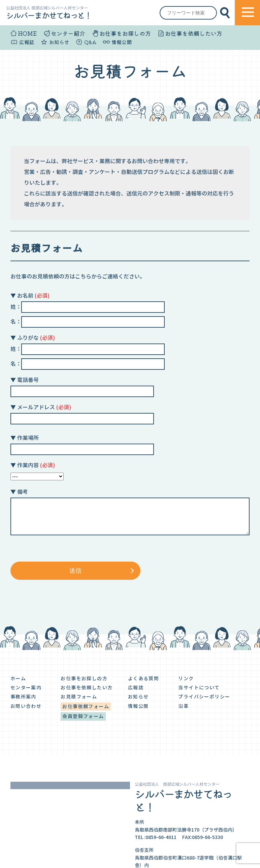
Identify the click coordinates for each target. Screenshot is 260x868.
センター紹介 (68, 33)
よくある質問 (143, 679)
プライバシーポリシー (204, 697)
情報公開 (122, 42)
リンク (186, 679)
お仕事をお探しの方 (125, 33)
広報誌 (27, 42)
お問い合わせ (26, 706)
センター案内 (26, 688)
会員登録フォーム (83, 716)
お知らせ (59, 42)
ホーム (18, 679)
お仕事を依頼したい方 (194, 33)
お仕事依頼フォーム (86, 707)
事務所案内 (23, 697)
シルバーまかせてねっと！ (49, 15)
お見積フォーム (79, 697)
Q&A (90, 42)
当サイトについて (199, 688)
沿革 (183, 706)
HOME (27, 33)
